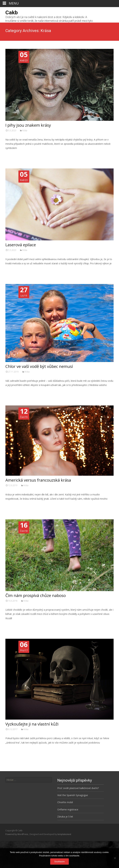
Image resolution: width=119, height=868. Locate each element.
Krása (25, 130)
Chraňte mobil (65, 802)
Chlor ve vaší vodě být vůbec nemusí (39, 366)
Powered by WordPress (17, 834)
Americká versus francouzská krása (38, 480)
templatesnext (64, 834)
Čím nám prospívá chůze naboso (36, 595)
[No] (115, 858)
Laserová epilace (21, 245)
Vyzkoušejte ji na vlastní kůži (32, 724)
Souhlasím (59, 862)
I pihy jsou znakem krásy (28, 125)
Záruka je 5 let (65, 817)
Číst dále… (12, 154)
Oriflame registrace (68, 809)
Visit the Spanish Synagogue (73, 795)
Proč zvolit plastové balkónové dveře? (78, 788)
